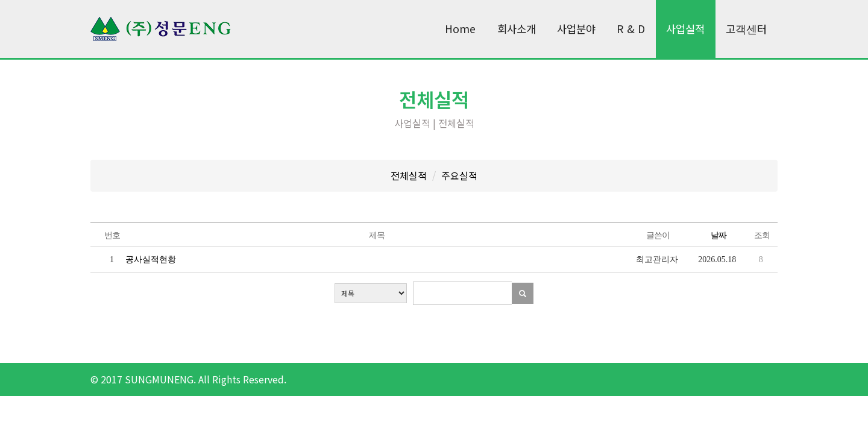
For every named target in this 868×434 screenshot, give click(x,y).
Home (460, 29)
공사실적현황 (151, 259)
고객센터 (746, 29)
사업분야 (576, 29)
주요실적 (459, 175)
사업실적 (685, 29)
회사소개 (517, 29)
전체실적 (409, 175)
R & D (631, 29)
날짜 (719, 235)
